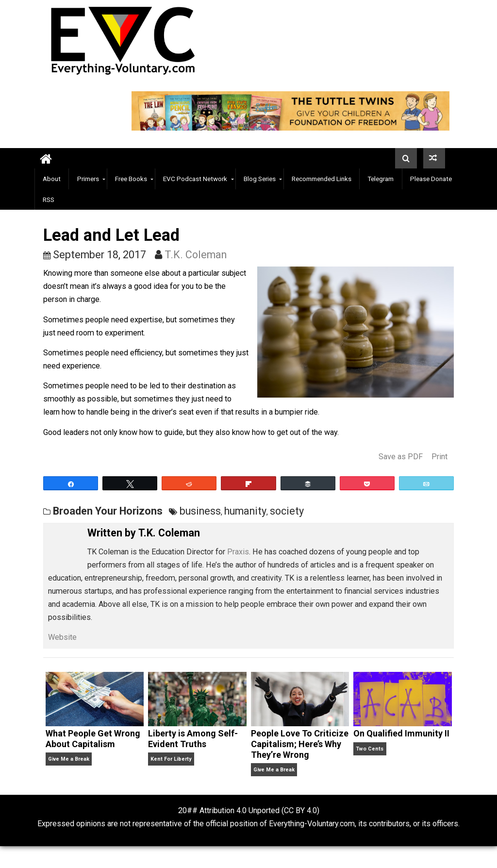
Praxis (238, 552)
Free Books (131, 179)
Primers (88, 179)
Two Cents (370, 749)
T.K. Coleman (196, 255)
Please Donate (431, 179)
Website (62, 637)
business (200, 511)
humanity (245, 511)
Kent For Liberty (171, 759)
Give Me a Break (69, 759)
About (52, 179)
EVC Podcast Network (195, 179)
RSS (49, 200)
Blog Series (260, 179)
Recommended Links (322, 179)
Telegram (381, 179)
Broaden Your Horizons (108, 511)
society (287, 511)
